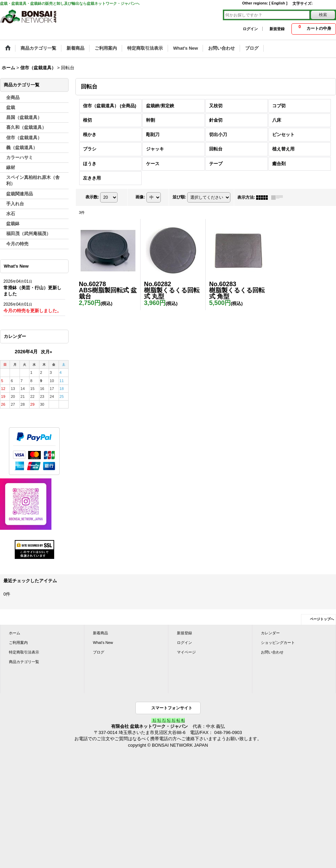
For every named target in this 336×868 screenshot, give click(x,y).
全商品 (13, 97)
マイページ (186, 652)
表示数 (92, 197)
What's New (103, 643)
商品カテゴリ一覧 (24, 662)
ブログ (99, 652)
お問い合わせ (272, 652)
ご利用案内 (18, 643)
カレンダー (270, 633)
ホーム (15, 633)
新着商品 (100, 633)
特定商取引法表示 (24, 652)
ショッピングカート (278, 643)
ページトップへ (322, 619)
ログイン (250, 29)
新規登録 (277, 29)
